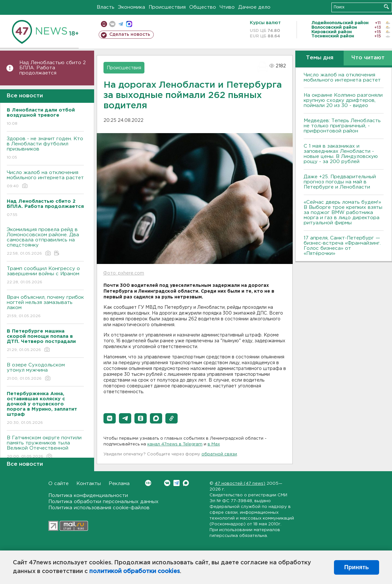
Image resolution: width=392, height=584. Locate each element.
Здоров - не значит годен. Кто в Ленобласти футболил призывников (45, 148)
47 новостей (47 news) (240, 484)
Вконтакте (148, 483)
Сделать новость (130, 34)
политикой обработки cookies (135, 571)
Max (186, 483)
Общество (203, 7)
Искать (386, 7)
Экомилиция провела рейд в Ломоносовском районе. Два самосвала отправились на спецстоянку (45, 242)
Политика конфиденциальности (88, 496)
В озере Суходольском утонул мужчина (45, 372)
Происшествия (167, 7)
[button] (110, 418)
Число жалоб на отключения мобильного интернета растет (45, 180)
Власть (106, 7)
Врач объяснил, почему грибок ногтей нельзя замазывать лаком (45, 307)
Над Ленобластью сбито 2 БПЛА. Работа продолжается (53, 68)
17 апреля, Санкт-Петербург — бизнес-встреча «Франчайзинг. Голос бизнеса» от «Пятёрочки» (342, 246)
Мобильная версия (104, 24)
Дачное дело (254, 7)
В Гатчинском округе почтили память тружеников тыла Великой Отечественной (45, 448)
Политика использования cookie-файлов (99, 508)
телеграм (121, 24)
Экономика (132, 7)
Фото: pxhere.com (124, 273)
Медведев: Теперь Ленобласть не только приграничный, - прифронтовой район (342, 126)
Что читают (368, 58)
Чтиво (227, 7)
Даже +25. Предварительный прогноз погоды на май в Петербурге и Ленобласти (340, 182)
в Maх (214, 444)
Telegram (176, 483)
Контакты (89, 484)
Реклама (119, 484)
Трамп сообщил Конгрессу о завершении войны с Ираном (45, 276)
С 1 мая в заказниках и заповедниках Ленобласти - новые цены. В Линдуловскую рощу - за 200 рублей (341, 154)
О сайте (59, 484)
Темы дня (320, 58)
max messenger (129, 24)
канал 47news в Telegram (175, 444)
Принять (357, 567)
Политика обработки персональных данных (103, 502)
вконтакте (112, 24)
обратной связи (219, 454)
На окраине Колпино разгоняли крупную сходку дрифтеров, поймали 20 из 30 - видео (343, 100)
